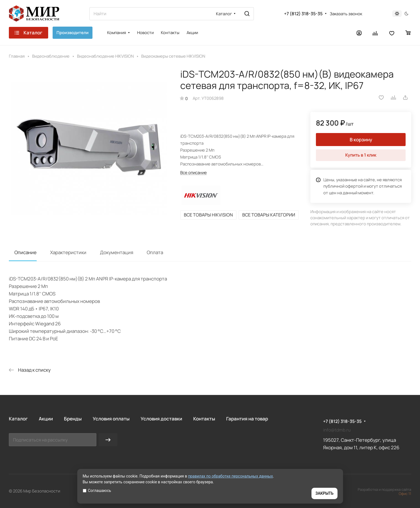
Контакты (204, 419)
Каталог (18, 419)
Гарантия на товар (247, 419)
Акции (46, 419)
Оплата (155, 252)
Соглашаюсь (97, 491)
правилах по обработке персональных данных (230, 476)
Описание (25, 252)
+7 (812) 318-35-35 (303, 14)
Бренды (73, 419)
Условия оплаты (111, 419)
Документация (117, 252)
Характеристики (68, 252)
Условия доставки (161, 419)
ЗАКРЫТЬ (324, 493)
